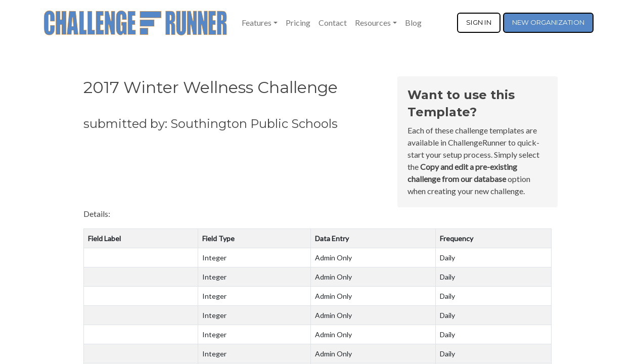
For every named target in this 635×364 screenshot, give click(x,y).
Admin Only (333, 258)
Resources (373, 22)
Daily (447, 258)
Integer (214, 258)
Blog (413, 22)
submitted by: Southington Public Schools (211, 124)
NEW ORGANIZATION (548, 22)
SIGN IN (479, 22)
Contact (333, 22)
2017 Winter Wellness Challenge (211, 87)
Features (257, 22)
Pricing (298, 22)
